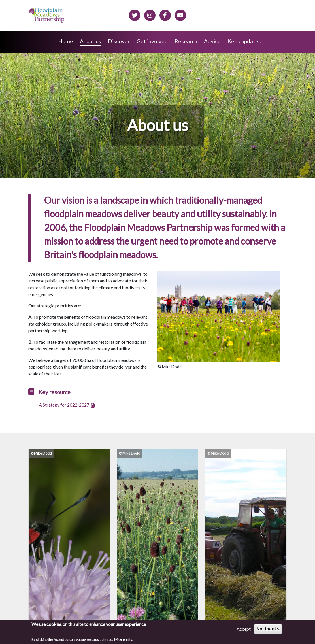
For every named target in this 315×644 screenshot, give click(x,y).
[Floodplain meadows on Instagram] (150, 14)
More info (124, 640)
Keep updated (244, 41)
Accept (244, 630)
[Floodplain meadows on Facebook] (165, 14)
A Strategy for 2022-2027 (64, 405)
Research (186, 41)
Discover (119, 41)
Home (66, 41)
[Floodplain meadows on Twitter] (135, 14)
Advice (212, 41)
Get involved (152, 41)
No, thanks (268, 630)
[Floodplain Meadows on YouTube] (180, 14)
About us (91, 41)
